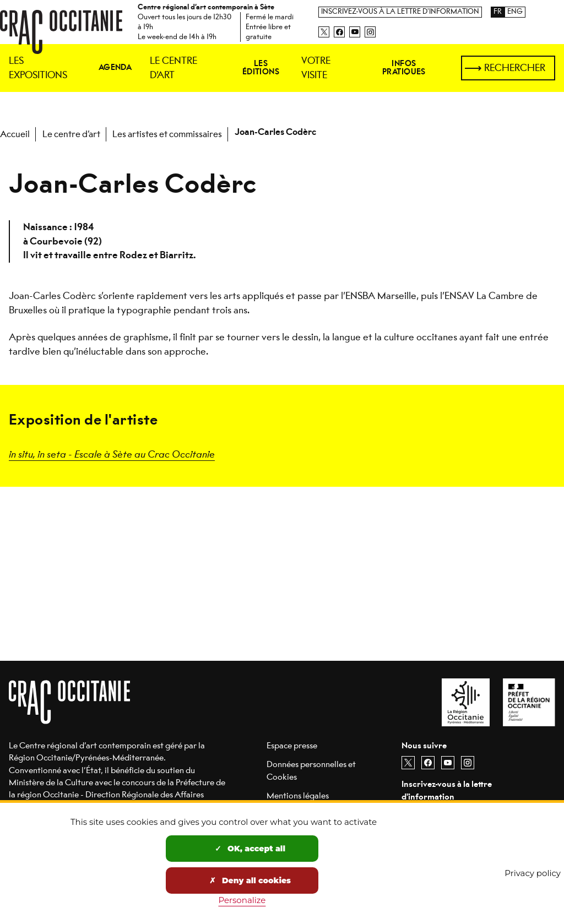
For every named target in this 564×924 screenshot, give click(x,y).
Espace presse (292, 745)
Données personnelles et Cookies (311, 770)
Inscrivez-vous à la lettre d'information (400, 12)
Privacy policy (533, 873)
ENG (515, 12)
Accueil (15, 134)
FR (498, 12)
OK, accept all (250, 849)
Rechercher (515, 68)
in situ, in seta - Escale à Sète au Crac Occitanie (112, 453)
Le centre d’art (71, 134)
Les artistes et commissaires (167, 134)
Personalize (242, 900)
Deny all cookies (250, 880)
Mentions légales (298, 795)
